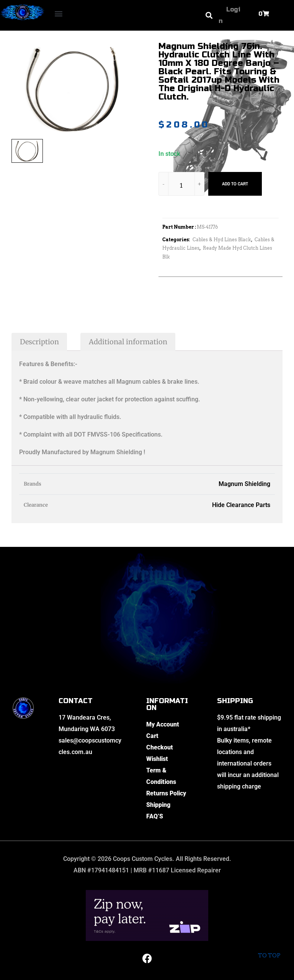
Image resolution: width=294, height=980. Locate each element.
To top (269, 949)
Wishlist (157, 759)
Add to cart (235, 184)
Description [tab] (39, 342)
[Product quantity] (181, 185)
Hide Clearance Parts (241, 505)
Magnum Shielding (244, 484)
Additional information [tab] (128, 342)
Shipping (158, 805)
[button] (59, 14)
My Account (163, 724)
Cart (152, 736)
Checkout (160, 747)
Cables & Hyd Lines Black (222, 240)
